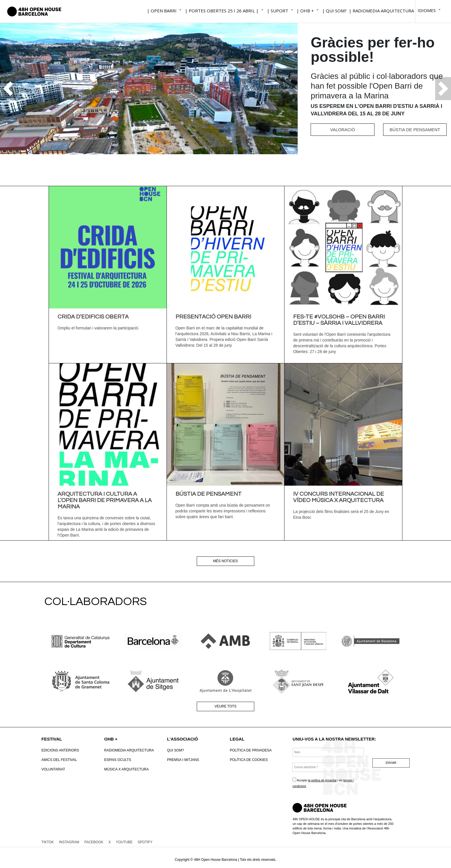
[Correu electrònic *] (328, 767)
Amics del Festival (59, 760)
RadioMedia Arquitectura (129, 750)
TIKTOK (48, 842)
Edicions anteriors (60, 750)
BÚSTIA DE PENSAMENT (415, 130)
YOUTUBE (124, 842)
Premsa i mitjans (183, 760)
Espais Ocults (118, 760)
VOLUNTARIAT (53, 769)
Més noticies (225, 561)
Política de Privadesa (251, 750)
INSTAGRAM (69, 842)
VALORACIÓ (343, 130)
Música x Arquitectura (126, 769)
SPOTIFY (145, 842)
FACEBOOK (94, 842)
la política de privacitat (322, 780)
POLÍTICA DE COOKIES (249, 760)
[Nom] (328, 752)
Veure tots (225, 706)
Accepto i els (323, 783)
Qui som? (176, 750)
